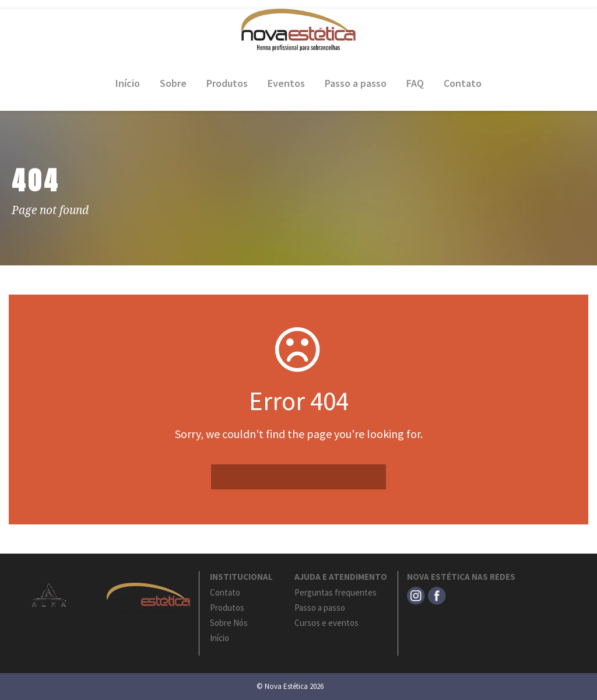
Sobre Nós (229, 623)
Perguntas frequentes (336, 592)
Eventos (286, 83)
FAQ (415, 83)
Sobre (173, 83)
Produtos (227, 83)
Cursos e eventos (326, 623)
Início (128, 83)
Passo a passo (356, 83)
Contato (463, 83)
